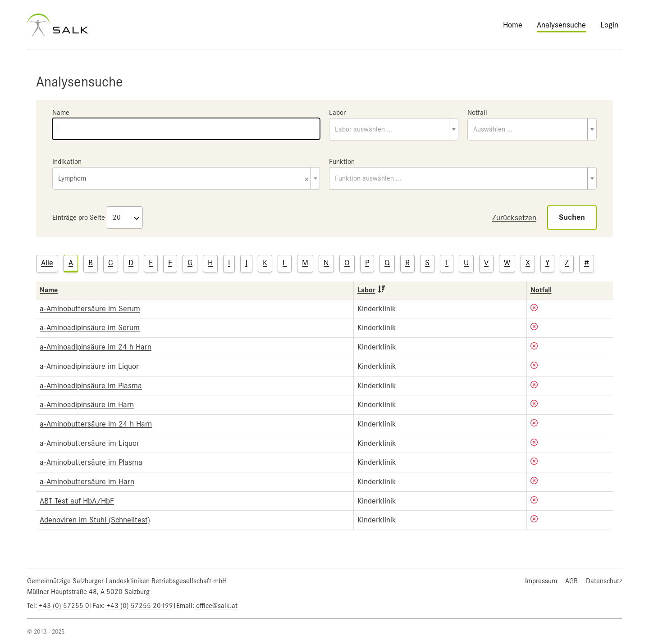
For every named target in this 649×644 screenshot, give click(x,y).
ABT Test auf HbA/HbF (77, 501)
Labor (337, 113)
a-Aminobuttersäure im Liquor (89, 443)
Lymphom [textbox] (183, 179)
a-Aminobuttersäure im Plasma (91, 462)
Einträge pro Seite (79, 218)
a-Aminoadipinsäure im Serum (90, 327)
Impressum (541, 581)
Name (61, 113)
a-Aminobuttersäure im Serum (90, 308)
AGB (571, 581)
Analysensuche (561, 25)
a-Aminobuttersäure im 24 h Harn (96, 424)
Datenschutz (604, 581)
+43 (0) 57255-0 (64, 606)
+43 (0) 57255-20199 (140, 606)
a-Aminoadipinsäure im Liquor (89, 366)
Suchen (572, 217)
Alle (47, 263)
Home (513, 25)
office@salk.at (217, 606)
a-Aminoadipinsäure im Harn (87, 404)
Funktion (342, 162)
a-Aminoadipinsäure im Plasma (91, 385)
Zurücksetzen (514, 218)
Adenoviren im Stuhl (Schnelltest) (95, 520)
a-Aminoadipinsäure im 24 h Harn (96, 347)
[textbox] (394, 129)
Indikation (67, 162)
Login (609, 25)
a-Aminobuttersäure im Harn (87, 481)
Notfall (477, 113)
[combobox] (394, 129)
